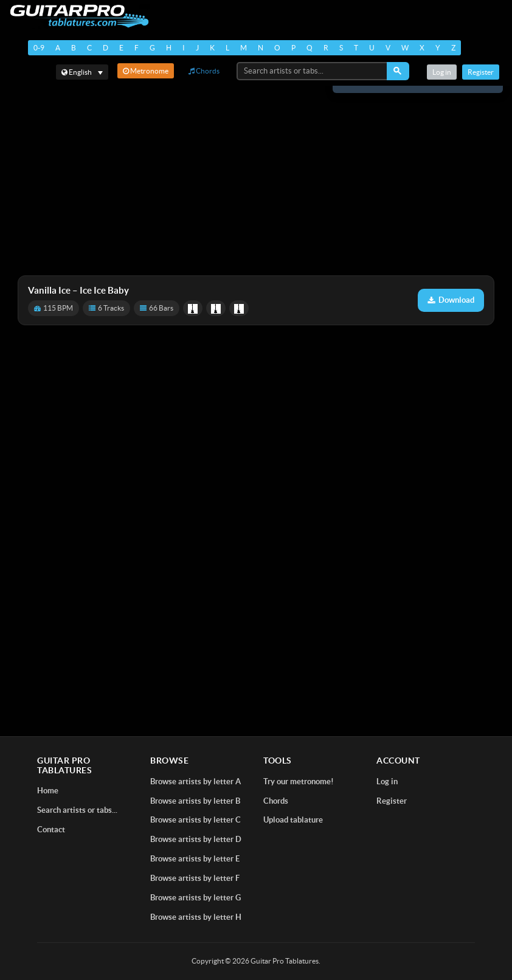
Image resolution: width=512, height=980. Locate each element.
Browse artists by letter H (196, 917)
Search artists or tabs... (77, 810)
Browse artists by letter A (195, 782)
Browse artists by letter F (195, 878)
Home (48, 791)
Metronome (146, 71)
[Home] (79, 16)
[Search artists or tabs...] (313, 71)
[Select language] (82, 72)
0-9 (39, 48)
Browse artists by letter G (195, 898)
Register (481, 72)
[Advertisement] (256, 181)
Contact (51, 830)
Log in (442, 72)
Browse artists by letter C (195, 820)
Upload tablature (293, 820)
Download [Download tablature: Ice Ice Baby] (451, 300)
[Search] (398, 71)
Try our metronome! (299, 782)
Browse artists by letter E (195, 859)
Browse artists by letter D (196, 839)
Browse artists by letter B (195, 801)
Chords (204, 71)
